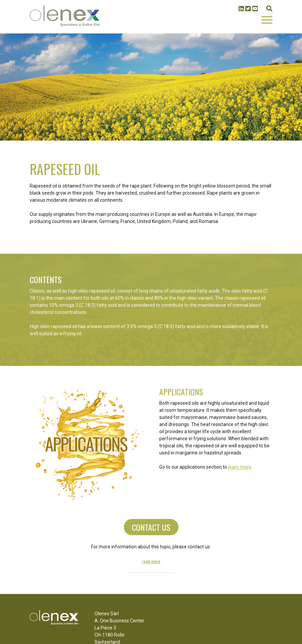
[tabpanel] (151, 87)
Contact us (151, 527)
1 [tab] (151, 120)
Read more (151, 561)
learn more (240, 467)
